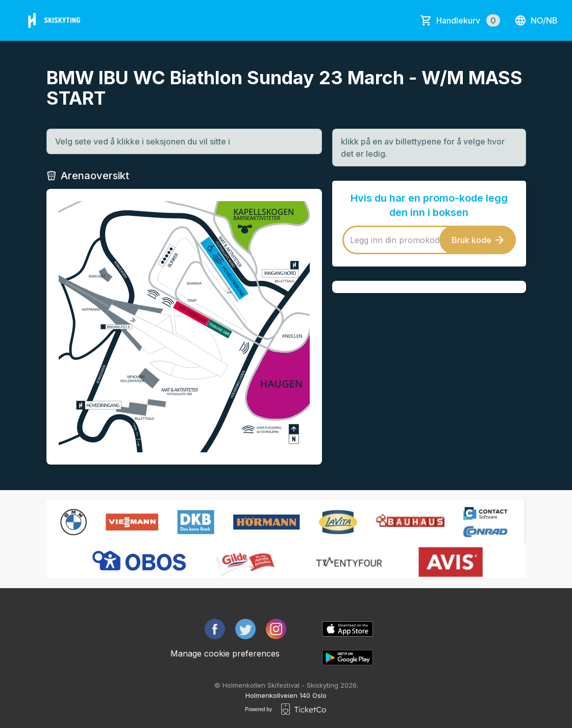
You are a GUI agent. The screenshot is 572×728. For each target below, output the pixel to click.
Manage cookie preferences (225, 653)
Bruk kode (478, 240)
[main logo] (56, 20)
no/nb (536, 20)
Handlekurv (468, 20)
